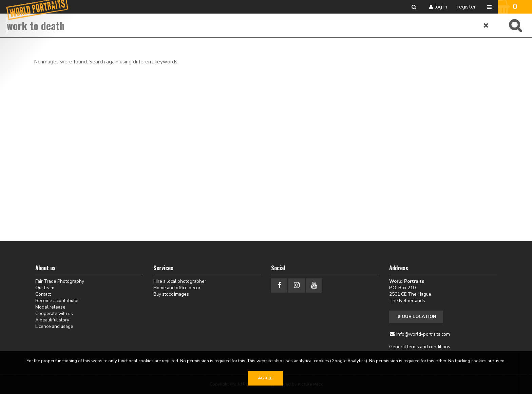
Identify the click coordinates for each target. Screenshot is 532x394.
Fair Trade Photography (60, 281)
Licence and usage (54, 326)
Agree (265, 378)
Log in (441, 7)
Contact (43, 294)
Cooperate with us (54, 313)
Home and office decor (177, 288)
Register (467, 7)
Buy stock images (171, 294)
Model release (50, 307)
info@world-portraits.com (423, 334)
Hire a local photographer (180, 281)
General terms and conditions (420, 347)
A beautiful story (52, 320)
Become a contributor (57, 301)
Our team (45, 288)
